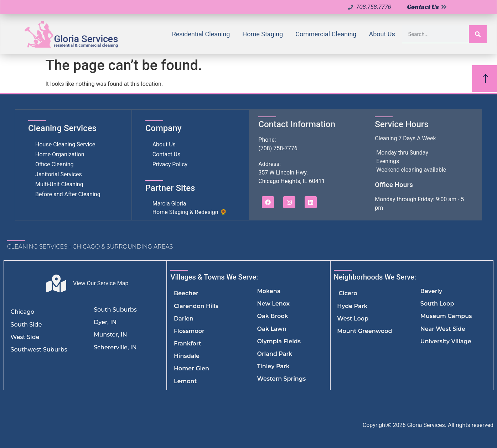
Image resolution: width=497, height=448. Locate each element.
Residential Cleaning (201, 34)
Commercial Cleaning (326, 34)
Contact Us (167, 154)
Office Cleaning (55, 164)
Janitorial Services (59, 174)
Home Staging (263, 34)
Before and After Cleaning (68, 194)
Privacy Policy (170, 164)
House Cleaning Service (65, 144)
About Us (382, 34)
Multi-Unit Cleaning (59, 184)
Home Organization (60, 154)
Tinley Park (273, 366)
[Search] (478, 34)
